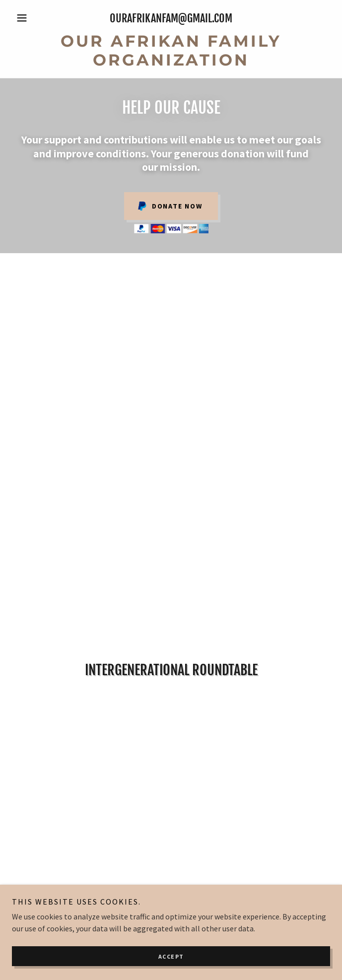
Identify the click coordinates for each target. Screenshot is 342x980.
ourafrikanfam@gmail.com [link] (171, 18)
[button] (36, 18)
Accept (171, 956)
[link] (171, 51)
